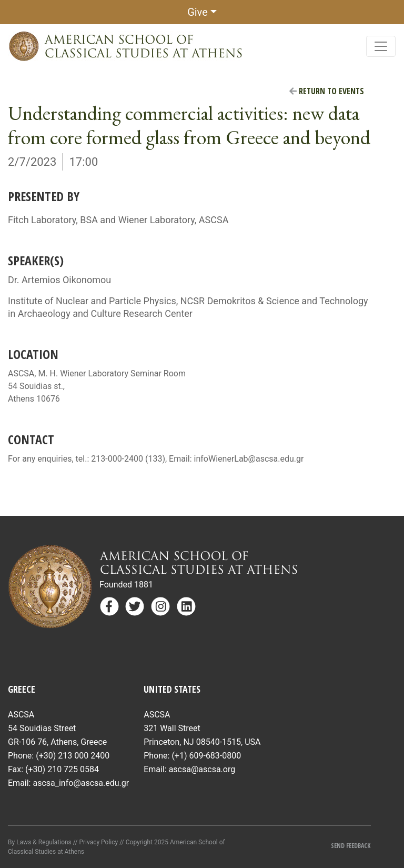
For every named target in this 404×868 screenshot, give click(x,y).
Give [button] (198, 12)
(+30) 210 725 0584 (62, 769)
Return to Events (327, 91)
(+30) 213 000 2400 (73, 756)
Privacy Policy (98, 842)
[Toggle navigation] (381, 46)
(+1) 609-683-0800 (206, 756)
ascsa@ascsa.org (202, 769)
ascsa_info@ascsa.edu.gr (81, 783)
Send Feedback (351, 846)
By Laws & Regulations (40, 842)
